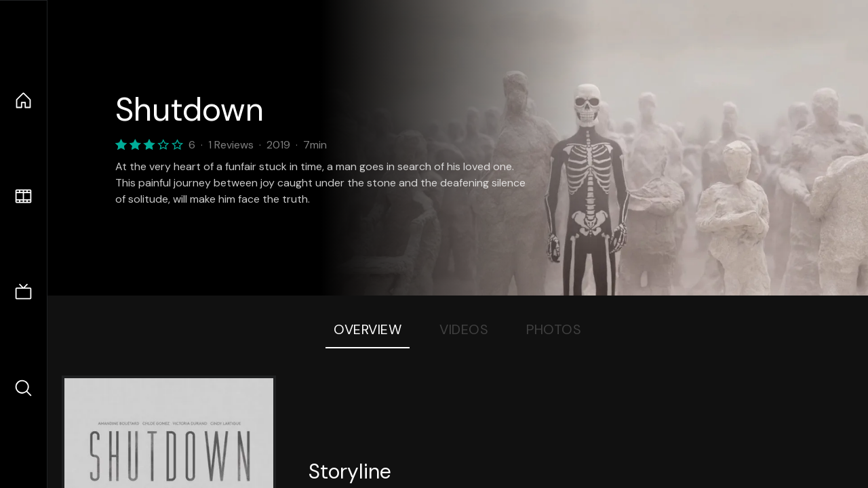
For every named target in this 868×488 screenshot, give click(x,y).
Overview (368, 329)
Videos (464, 329)
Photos (554, 329)
